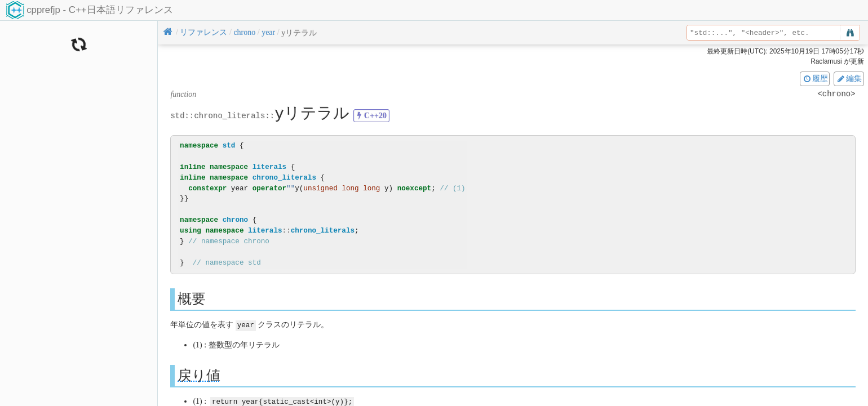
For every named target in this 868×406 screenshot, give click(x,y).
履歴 (815, 78)
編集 (849, 78)
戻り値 (199, 375)
